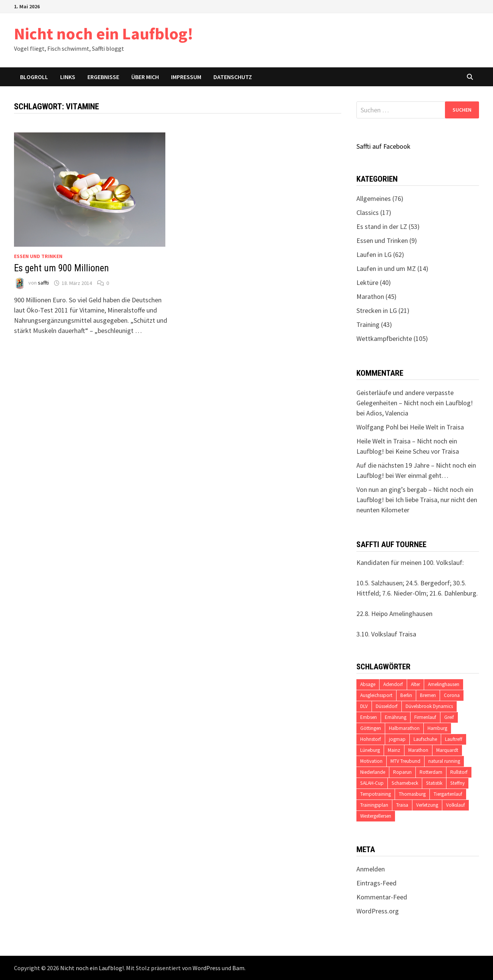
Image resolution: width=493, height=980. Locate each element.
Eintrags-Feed (376, 883)
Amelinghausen (444, 684)
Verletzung (427, 805)
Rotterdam (431, 772)
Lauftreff (454, 739)
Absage (368, 684)
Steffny (457, 783)
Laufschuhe (425, 739)
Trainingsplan (374, 805)
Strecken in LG (377, 310)
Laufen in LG (374, 254)
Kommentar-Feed (382, 897)
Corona (452, 695)
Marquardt (447, 750)
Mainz (394, 750)
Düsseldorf (387, 706)
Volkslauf (456, 805)
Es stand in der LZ (382, 226)
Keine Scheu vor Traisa (427, 451)
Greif (449, 717)
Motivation (371, 761)
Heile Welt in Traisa (437, 427)
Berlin (406, 695)
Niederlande (373, 772)
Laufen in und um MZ (386, 268)
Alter (415, 684)
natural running (444, 761)
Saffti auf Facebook (383, 146)
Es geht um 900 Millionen (61, 268)
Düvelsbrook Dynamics (429, 706)
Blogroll (34, 77)
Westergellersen (376, 816)
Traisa (402, 805)
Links (68, 77)
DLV (364, 706)
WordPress (207, 968)
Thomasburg (412, 794)
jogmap (397, 739)
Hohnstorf (371, 739)
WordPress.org (378, 911)
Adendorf (393, 684)
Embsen (369, 717)
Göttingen (371, 728)
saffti (43, 283)
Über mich (145, 77)
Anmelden (371, 869)
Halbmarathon (404, 728)
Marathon (370, 296)
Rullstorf (459, 772)
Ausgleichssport (376, 695)
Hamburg (437, 728)
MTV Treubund (405, 761)
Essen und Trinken (38, 256)
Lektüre (367, 282)
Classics (368, 212)
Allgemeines (374, 198)
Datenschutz (233, 77)
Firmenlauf (425, 717)
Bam (238, 968)
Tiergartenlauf (448, 794)
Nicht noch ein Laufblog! (104, 33)
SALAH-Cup (372, 783)
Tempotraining (376, 794)
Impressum (186, 77)
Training (368, 324)
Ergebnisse (103, 77)
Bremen (428, 695)
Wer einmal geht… (422, 475)
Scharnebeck (405, 783)
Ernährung (396, 717)
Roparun (402, 772)
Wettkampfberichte (384, 338)
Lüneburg (370, 750)
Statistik (434, 783)
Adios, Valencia (387, 413)
